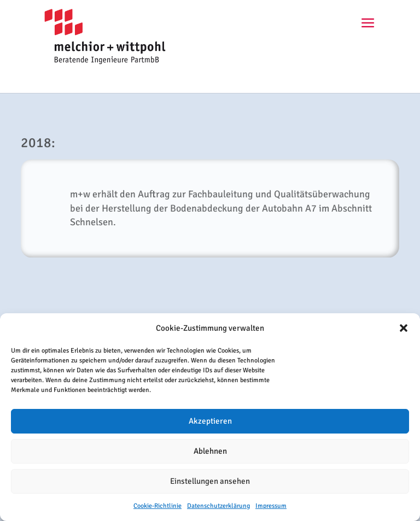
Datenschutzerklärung (218, 506)
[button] (404, 328)
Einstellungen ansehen (210, 481)
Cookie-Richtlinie (157, 506)
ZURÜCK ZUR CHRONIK (210, 288)
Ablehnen (210, 451)
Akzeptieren (210, 421)
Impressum (271, 506)
